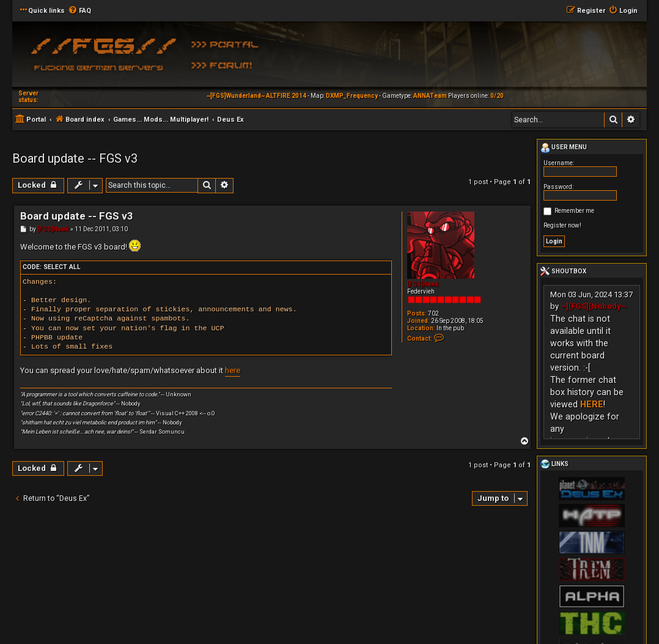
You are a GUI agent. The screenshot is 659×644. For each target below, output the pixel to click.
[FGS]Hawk (423, 284)
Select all (62, 267)
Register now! (562, 225)
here (233, 370)
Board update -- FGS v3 (75, 158)
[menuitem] (79, 11)
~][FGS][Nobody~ (594, 306)
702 (433, 313)
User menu (564, 148)
